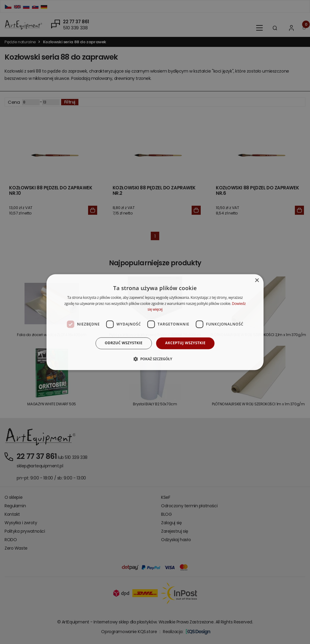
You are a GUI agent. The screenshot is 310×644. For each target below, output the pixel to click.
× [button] (257, 281)
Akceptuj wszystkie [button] (185, 343)
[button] (155, 359)
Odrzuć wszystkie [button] (124, 343)
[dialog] (155, 322)
